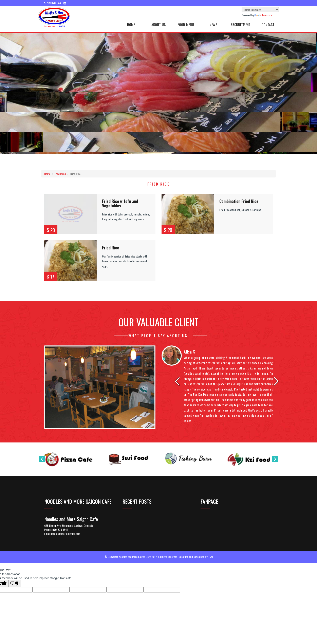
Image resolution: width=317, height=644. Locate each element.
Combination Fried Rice (239, 201)
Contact (268, 25)
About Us (159, 25)
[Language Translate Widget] (260, 10)
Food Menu (186, 25)
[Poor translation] (15, 584)
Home (131, 25)
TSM (210, 557)
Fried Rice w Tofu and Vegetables (120, 203)
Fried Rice (111, 248)
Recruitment (241, 25)
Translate (263, 15)
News (213, 25)
